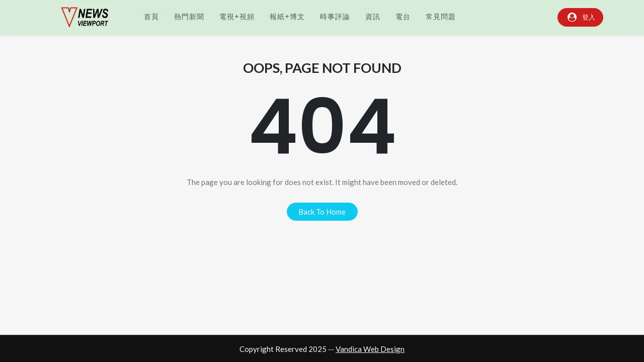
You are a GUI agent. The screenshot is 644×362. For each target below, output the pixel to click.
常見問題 (441, 17)
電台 (403, 17)
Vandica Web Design (370, 349)
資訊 (373, 17)
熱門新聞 (189, 17)
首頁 (151, 17)
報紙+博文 (287, 17)
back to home (322, 212)
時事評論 (335, 17)
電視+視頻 (237, 17)
